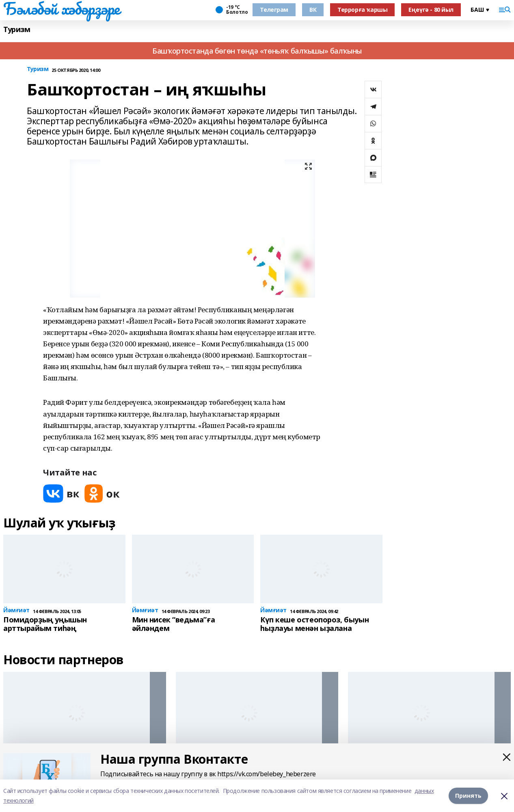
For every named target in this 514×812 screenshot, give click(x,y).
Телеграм (274, 10)
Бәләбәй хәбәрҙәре (62, 9)
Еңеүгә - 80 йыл (431, 10)
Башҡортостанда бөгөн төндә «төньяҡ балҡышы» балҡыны (257, 51)
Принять (468, 796)
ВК (313, 10)
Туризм (17, 29)
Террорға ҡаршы (362, 10)
